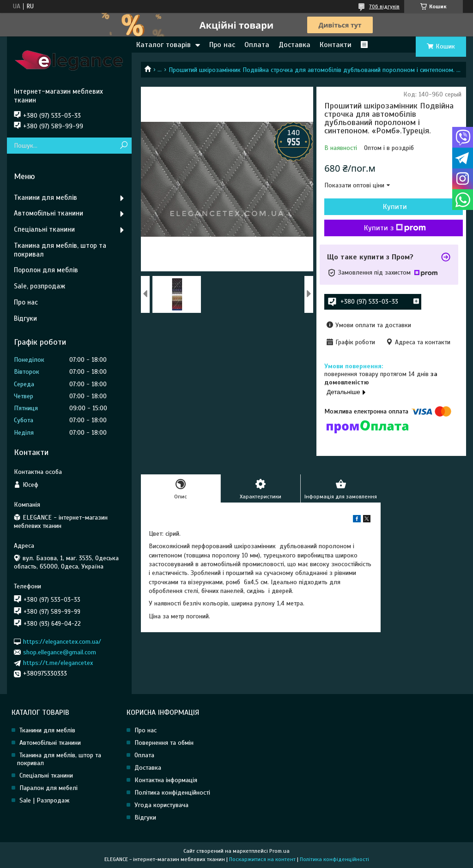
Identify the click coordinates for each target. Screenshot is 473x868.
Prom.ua (279, 851)
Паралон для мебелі (49, 788)
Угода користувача (161, 805)
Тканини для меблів (45, 198)
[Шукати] (124, 146)
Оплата (257, 45)
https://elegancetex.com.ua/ (62, 641)
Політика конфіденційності (172, 793)
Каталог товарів (164, 45)
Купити (395, 207)
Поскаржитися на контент (262, 859)
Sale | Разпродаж (45, 800)
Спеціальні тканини (44, 229)
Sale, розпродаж (39, 286)
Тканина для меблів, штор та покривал (60, 250)
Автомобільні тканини (49, 213)
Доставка (294, 45)
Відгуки (25, 318)
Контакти (336, 45)
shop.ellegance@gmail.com (60, 652)
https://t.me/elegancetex (58, 663)
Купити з (395, 228)
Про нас (222, 45)
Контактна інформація (166, 780)
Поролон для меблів (46, 270)
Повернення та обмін (164, 743)
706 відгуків (384, 6)
